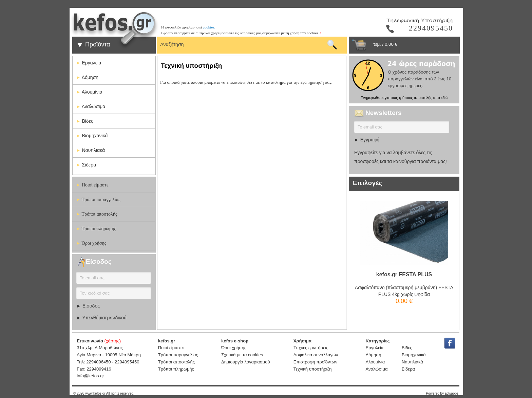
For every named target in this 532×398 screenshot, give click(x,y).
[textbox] (242, 44)
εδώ (444, 98)
